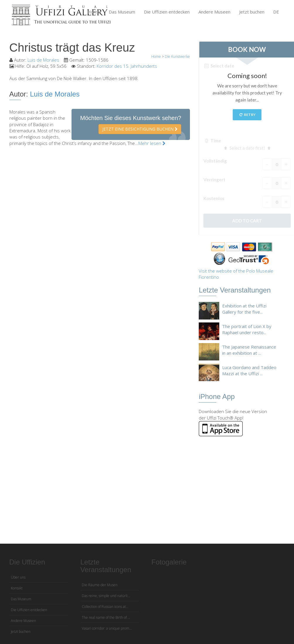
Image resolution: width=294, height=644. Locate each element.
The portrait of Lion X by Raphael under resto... (247, 329)
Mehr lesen (152, 143)
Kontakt (17, 588)
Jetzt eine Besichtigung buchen (140, 129)
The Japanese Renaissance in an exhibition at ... (249, 350)
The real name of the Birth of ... (106, 617)
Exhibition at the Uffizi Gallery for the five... (244, 309)
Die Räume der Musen (100, 585)
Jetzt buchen (252, 12)
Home (94, 12)
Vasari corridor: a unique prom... (107, 628)
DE (276, 12)
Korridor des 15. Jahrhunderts (127, 66)
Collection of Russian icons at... (105, 607)
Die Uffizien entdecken (167, 12)
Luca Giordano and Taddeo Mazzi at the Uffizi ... (249, 370)
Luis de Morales (43, 60)
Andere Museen (214, 12)
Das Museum (122, 12)
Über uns (18, 577)
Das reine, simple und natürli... (106, 596)
